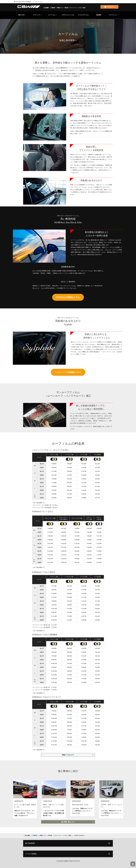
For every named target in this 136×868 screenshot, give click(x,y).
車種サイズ (60, 8)
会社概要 (46, 8)
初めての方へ (22, 15)
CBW (66, 861)
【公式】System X (79, 835)
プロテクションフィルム (68, 15)
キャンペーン (73, 8)
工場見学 (53, 8)
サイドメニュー (113, 15)
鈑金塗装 (99, 15)
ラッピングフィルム (83, 15)
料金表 (66, 8)
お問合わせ (109, 7)
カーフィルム (52, 15)
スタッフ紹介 (82, 8)
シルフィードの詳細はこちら (68, 372)
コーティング (36, 15)
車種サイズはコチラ (68, 755)
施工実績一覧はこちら (68, 822)
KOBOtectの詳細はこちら (68, 297)
